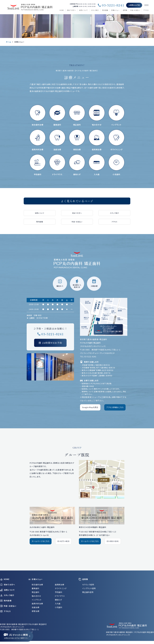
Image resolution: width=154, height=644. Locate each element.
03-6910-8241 (113, 541)
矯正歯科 (35, 592)
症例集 (125, 10)
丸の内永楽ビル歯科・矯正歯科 (42, 527)
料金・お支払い (135, 10)
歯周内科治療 (37, 604)
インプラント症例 (89, 588)
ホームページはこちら (41, 541)
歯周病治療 (60, 585)
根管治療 (35, 611)
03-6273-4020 (63, 541)
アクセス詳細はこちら (115, 407)
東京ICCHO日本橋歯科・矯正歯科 (93, 527)
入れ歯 (58, 604)
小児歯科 (59, 607)
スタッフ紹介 (95, 10)
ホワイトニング (61, 588)
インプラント (37, 600)
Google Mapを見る (90, 407)
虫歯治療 (35, 607)
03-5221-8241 (111, 5)
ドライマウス (60, 596)
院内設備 (105, 10)
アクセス (146, 10)
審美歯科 (35, 588)
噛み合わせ (36, 596)
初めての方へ (71, 10)
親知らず (58, 600)
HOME (62, 10)
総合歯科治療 (37, 585)
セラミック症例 (88, 585)
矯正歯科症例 (88, 592)
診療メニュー (115, 10)
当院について (83, 10)
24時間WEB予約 (134, 5)
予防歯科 (59, 592)
